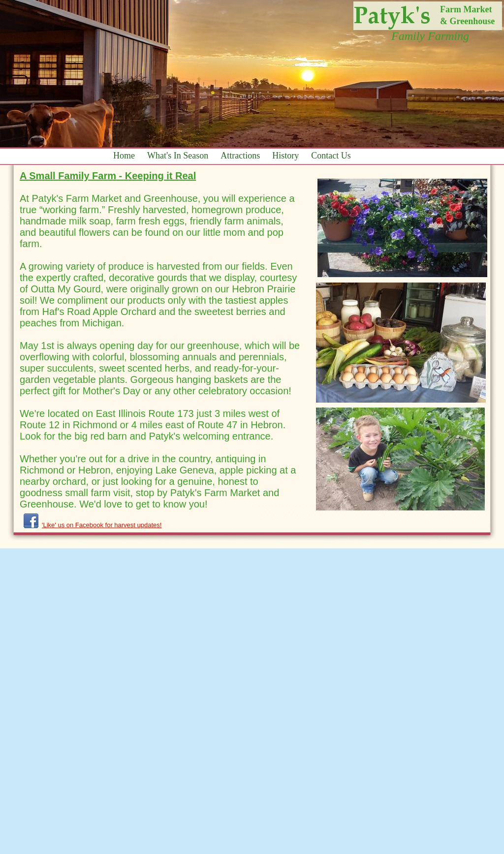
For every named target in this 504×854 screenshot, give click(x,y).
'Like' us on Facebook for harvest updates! (102, 525)
